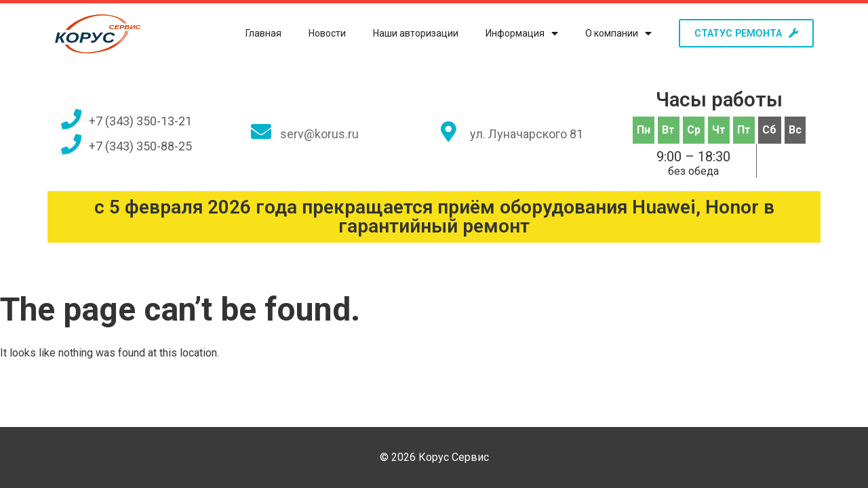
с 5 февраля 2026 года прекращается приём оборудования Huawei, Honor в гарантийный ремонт (434, 217)
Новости (319, 33)
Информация (514, 34)
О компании (610, 34)
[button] (742, 33)
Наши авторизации (408, 33)
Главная (255, 33)
